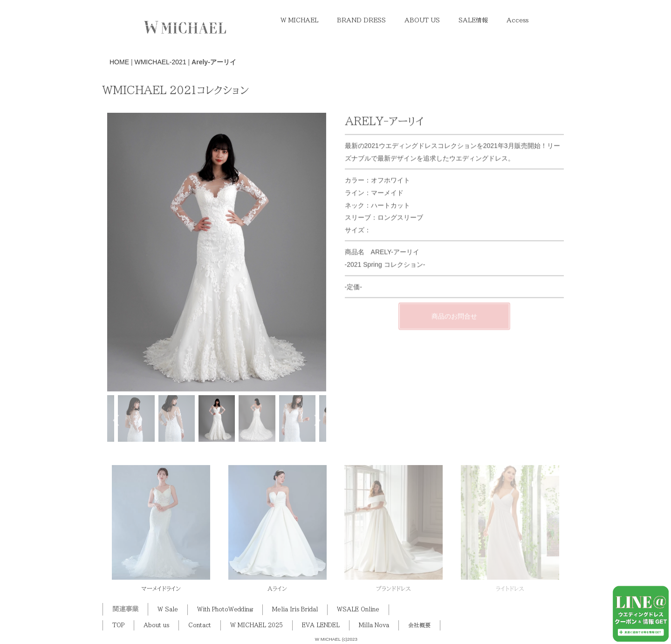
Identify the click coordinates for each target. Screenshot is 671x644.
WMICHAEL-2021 (160, 62)
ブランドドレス (394, 589)
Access (517, 20)
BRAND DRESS (361, 20)
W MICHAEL (299, 20)
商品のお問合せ (454, 326)
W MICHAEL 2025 (257, 625)
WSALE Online (358, 609)
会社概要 (419, 625)
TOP (118, 625)
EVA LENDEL (321, 625)
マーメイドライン (161, 589)
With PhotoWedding (225, 609)
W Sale (168, 609)
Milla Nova (374, 625)
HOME (119, 62)
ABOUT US (422, 20)
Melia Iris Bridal (295, 609)
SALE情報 (473, 20)
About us (156, 625)
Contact (200, 625)
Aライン (277, 589)
